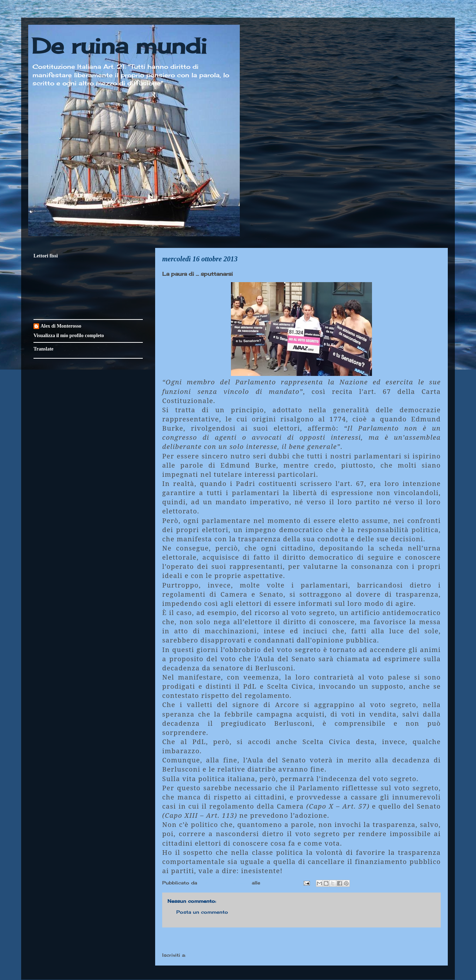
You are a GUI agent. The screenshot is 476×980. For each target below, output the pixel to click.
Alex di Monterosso (61, 326)
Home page (301, 941)
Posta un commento (202, 912)
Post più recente (190, 941)
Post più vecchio (412, 941)
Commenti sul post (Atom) (222, 955)
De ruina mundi (119, 46)
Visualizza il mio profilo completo (69, 336)
